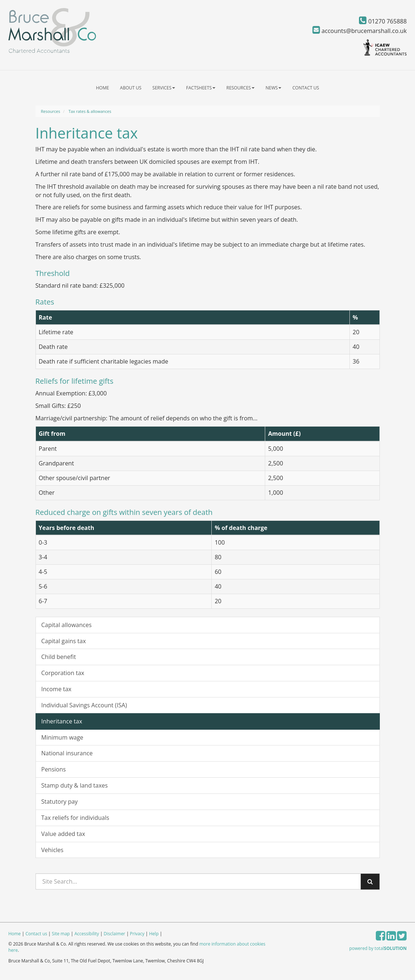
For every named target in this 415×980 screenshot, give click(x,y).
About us (131, 88)
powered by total (378, 948)
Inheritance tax (62, 721)
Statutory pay (60, 802)
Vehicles (53, 850)
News (273, 88)
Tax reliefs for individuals (75, 818)
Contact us (306, 88)
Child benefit (59, 657)
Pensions (54, 769)
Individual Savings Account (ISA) (84, 705)
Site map (61, 934)
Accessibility (87, 934)
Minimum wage (62, 737)
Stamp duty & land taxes (75, 785)
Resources (240, 88)
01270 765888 (383, 21)
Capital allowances (67, 625)
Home (103, 88)
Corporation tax (63, 673)
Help (154, 934)
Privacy (137, 934)
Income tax (57, 689)
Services (164, 88)
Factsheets (201, 88)
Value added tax (63, 834)
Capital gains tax (64, 641)
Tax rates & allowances (90, 111)
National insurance (67, 753)
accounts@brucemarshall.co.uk (360, 31)
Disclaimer (114, 934)
